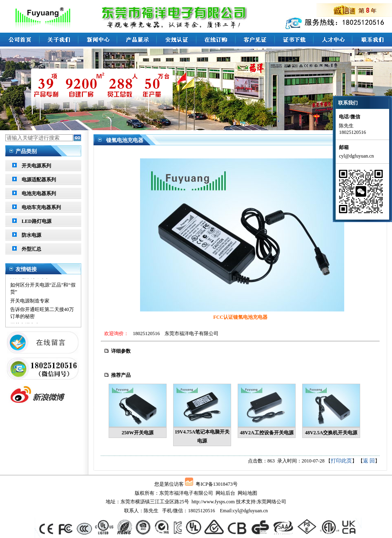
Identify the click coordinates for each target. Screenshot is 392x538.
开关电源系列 (36, 166)
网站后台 (225, 493)
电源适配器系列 (39, 180)
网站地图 (247, 493)
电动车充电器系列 (41, 207)
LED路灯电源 (37, 221)
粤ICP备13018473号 (217, 484)
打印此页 (341, 461)
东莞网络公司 (272, 502)
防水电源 (31, 235)
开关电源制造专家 (30, 281)
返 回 (369, 461)
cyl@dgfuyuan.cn (250, 511)
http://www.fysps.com (213, 502)
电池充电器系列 (39, 193)
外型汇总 (31, 249)
